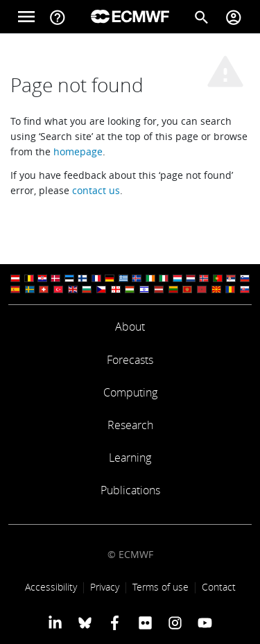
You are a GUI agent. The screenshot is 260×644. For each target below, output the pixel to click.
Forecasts (130, 360)
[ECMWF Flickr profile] (145, 623)
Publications (130, 490)
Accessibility (51, 587)
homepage (78, 151)
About (130, 327)
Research (130, 425)
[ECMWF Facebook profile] (115, 623)
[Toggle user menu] (234, 17)
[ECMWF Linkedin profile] (54, 623)
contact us (96, 190)
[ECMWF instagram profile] (175, 623)
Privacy (105, 587)
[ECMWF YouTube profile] (205, 623)
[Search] (202, 17)
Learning (130, 458)
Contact (219, 587)
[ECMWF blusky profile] (85, 623)
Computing (130, 392)
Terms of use (161, 587)
